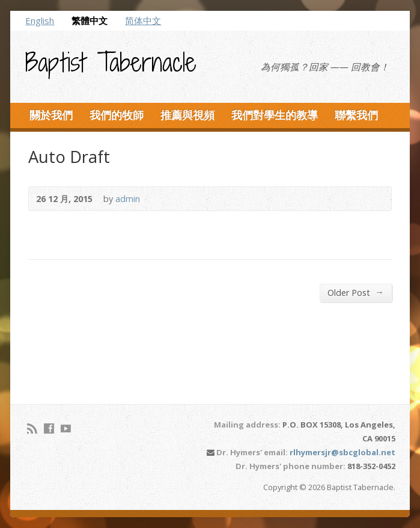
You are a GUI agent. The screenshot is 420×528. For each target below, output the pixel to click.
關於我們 (51, 115)
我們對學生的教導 (275, 115)
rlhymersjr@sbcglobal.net (342, 452)
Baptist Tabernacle (111, 62)
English (40, 20)
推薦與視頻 (187, 115)
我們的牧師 (117, 115)
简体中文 (143, 20)
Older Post (355, 292)
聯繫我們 (356, 115)
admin (128, 199)
